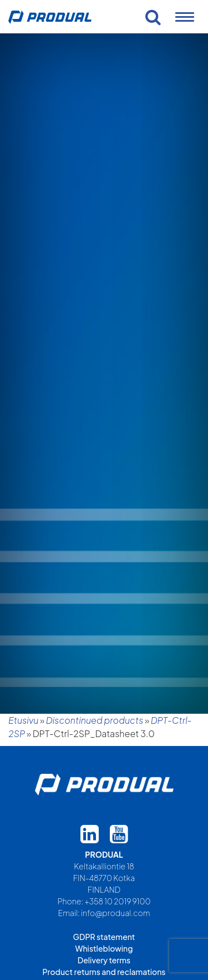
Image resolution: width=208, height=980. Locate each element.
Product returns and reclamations (104, 972)
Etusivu (23, 720)
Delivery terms (104, 960)
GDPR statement (104, 937)
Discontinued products (95, 720)
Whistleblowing (104, 948)
